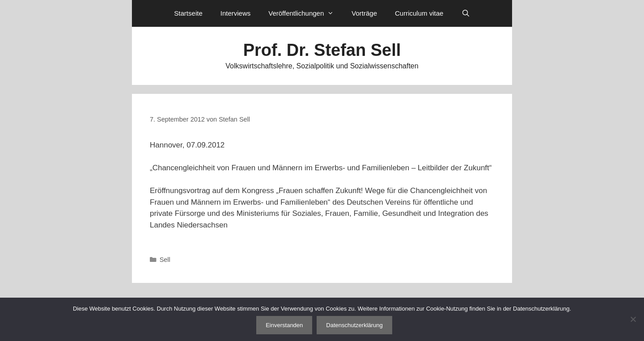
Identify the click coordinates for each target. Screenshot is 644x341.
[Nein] (633, 319)
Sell (165, 260)
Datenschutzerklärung (354, 325)
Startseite (188, 13)
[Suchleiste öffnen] (465, 13)
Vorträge (364, 13)
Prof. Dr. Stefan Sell (322, 50)
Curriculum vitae (419, 13)
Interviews (236, 13)
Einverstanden (284, 325)
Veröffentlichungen (305, 13)
